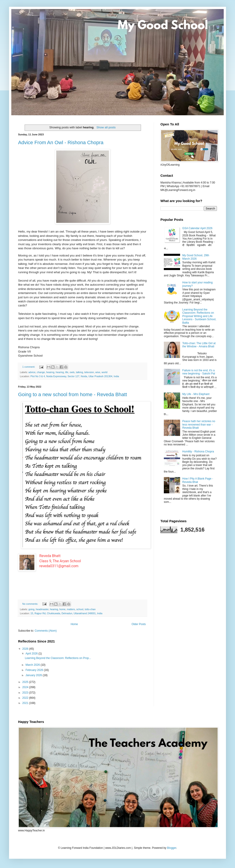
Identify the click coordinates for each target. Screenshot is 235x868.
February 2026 (35, 670)
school (80, 609)
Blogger (172, 848)
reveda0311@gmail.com (59, 566)
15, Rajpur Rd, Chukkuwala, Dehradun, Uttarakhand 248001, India (66, 613)
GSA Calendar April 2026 (197, 228)
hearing (60, 372)
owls (72, 372)
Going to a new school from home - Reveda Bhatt (73, 394)
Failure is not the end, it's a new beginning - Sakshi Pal (199, 372)
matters (71, 609)
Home (74, 624)
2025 (26, 682)
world (104, 372)
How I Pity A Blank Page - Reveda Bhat (198, 480)
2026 (26, 649)
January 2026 (34, 675)
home (62, 609)
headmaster (42, 609)
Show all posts (106, 127)
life (67, 372)
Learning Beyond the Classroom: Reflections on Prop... (58, 658)
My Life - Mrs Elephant (196, 394)
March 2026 (33, 665)
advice (32, 372)
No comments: (31, 604)
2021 (26, 703)
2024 (26, 687)
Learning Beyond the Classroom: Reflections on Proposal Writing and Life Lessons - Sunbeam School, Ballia (199, 316)
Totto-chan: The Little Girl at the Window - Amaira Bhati (199, 345)
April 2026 (32, 654)
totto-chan (90, 609)
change (41, 372)
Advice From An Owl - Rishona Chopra (61, 142)
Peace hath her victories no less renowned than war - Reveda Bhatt (199, 425)
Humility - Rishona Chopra (198, 452)
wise (98, 372)
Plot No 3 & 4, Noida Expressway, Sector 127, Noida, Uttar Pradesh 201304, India (75, 376)
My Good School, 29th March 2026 (196, 257)
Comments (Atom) (46, 631)
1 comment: (29, 367)
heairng (50, 372)
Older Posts (139, 624)
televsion (89, 372)
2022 (26, 698)
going (31, 609)
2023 (26, 693)
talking (79, 372)
